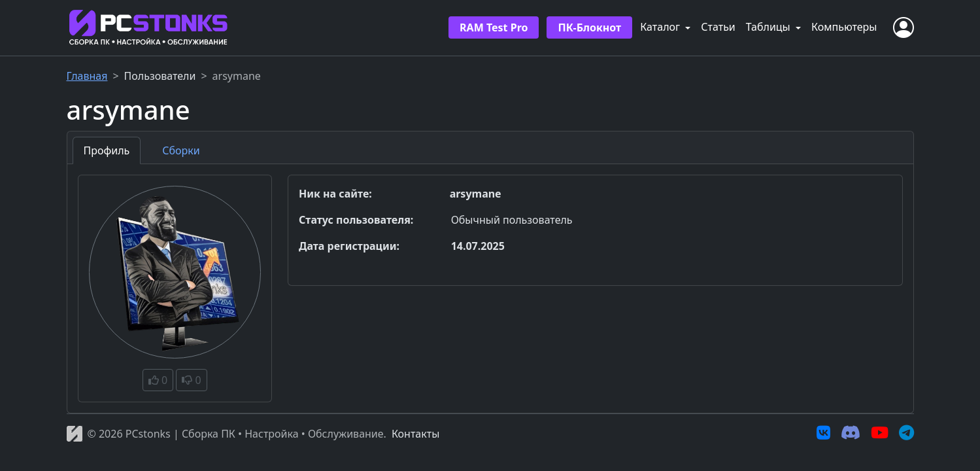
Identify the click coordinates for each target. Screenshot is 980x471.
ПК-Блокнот (589, 27)
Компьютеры (844, 27)
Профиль (107, 150)
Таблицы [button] (769, 27)
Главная (87, 76)
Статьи (718, 27)
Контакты (415, 434)
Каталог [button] (661, 27)
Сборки (181, 150)
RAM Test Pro (494, 27)
